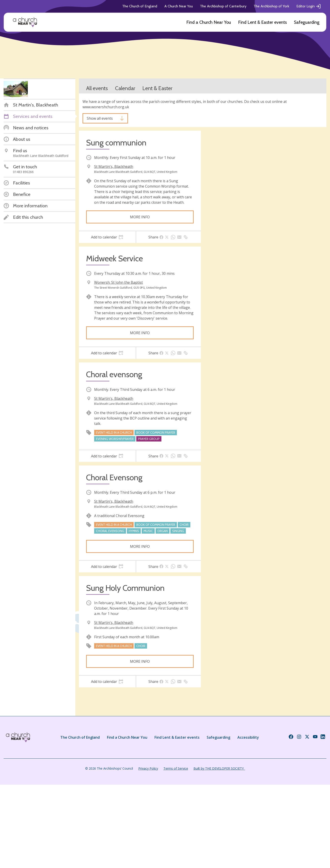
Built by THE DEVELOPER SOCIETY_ (219, 768)
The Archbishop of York (271, 6)
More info (140, 217)
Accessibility (248, 737)
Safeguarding (307, 22)
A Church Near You (179, 6)
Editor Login (309, 6)
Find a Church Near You (209, 22)
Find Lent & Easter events (262, 22)
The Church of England (140, 6)
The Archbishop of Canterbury (223, 6)
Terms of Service (176, 768)
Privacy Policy (148, 768)
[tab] (107, 237)
